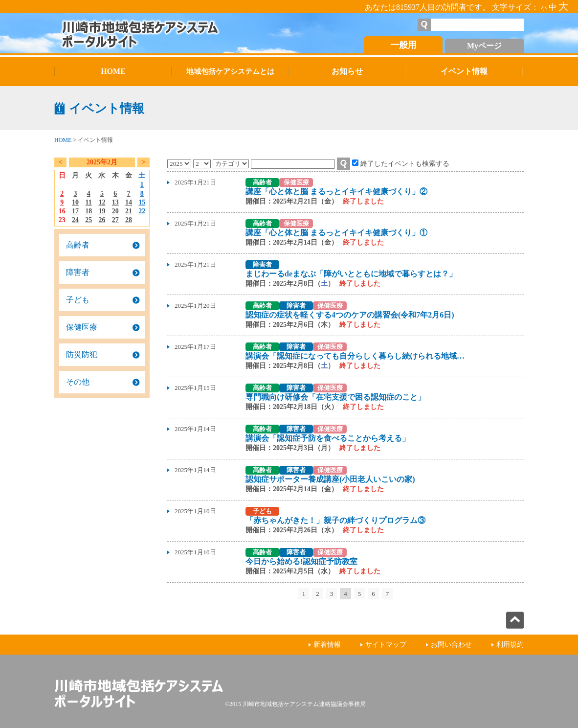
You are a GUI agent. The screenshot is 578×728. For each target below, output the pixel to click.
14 (129, 202)
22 (142, 211)
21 (129, 211)
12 (102, 202)
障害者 (78, 272)
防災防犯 (82, 354)
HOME (63, 140)
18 (89, 211)
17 (75, 211)
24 (75, 220)
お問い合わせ (451, 645)
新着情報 (327, 645)
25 (89, 220)
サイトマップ (386, 645)
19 (102, 211)
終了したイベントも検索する (405, 163)
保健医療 (82, 327)
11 (89, 202)
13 (115, 202)
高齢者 (78, 245)
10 (75, 202)
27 (115, 220)
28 (129, 220)
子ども (78, 300)
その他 (78, 382)
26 (102, 220)
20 (115, 211)
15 (142, 202)
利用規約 (510, 645)
